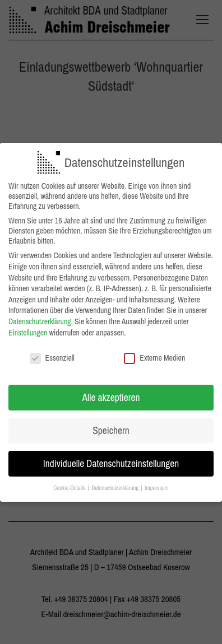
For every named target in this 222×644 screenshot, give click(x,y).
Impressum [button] (157, 485)
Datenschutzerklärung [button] (115, 485)
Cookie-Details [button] (70, 485)
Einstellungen (28, 330)
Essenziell (52, 355)
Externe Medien (154, 355)
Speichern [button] (111, 428)
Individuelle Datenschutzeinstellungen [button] (111, 461)
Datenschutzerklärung (40, 319)
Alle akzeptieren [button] (111, 395)
